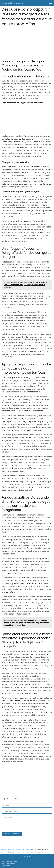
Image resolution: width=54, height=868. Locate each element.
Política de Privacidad (9, 861)
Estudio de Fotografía (12, 3)
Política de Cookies (8, 863)
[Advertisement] (27, 41)
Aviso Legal (6, 865)
